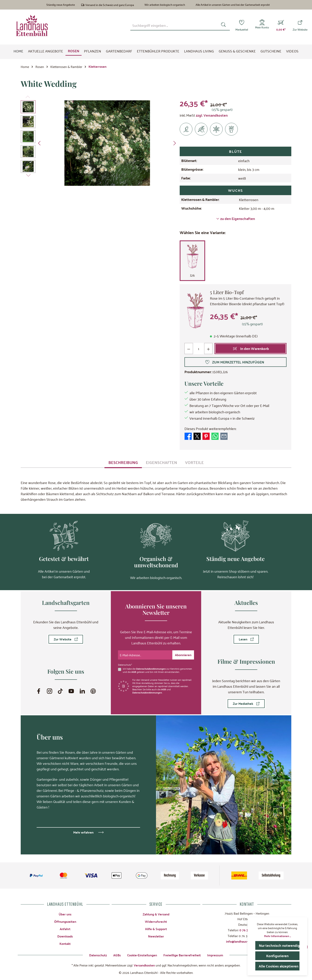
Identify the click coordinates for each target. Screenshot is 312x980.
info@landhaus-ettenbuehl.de (247, 941)
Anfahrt (65, 929)
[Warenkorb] (281, 25)
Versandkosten (144, 965)
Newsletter (156, 936)
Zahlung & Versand (156, 914)
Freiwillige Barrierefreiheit (182, 955)
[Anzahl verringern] (189, 349)
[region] (99, 143)
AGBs (117, 955)
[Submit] (183, 655)
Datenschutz (98, 955)
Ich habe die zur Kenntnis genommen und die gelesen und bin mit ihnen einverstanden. (157, 670)
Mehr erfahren (83, 832)
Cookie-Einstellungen (142, 955)
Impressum (215, 955)
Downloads (65, 936)
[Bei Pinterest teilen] (206, 436)
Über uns (65, 914)
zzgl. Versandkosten (212, 115)
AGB (134, 672)
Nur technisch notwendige (279, 945)
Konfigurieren (277, 956)
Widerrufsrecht (156, 921)
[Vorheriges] (40, 143)
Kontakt (65, 944)
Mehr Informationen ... (277, 936)
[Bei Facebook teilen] (188, 436)
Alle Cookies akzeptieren (278, 966)
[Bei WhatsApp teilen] (215, 436)
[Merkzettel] (242, 25)
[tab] (123, 462)
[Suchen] (224, 25)
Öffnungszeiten (65, 921)
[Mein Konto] (262, 25)
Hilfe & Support (156, 929)
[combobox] (175, 25)
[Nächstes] (175, 143)
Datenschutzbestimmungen (151, 669)
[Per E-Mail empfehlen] (224, 436)
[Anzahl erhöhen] (208, 349)
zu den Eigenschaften (236, 219)
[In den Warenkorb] (251, 349)
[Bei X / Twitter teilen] (197, 436)
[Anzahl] (199, 349)
